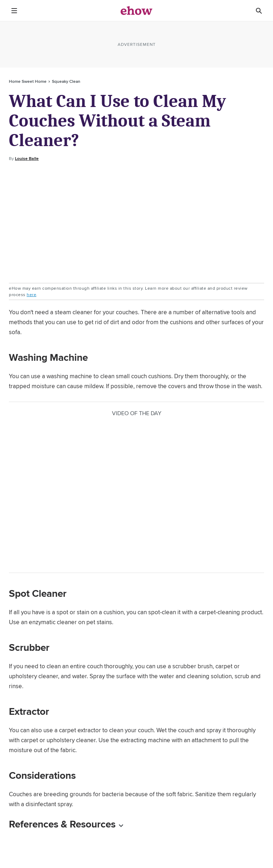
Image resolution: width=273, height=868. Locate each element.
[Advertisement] (136, 223)
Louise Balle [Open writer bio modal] (27, 159)
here (31, 294)
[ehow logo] (136, 11)
